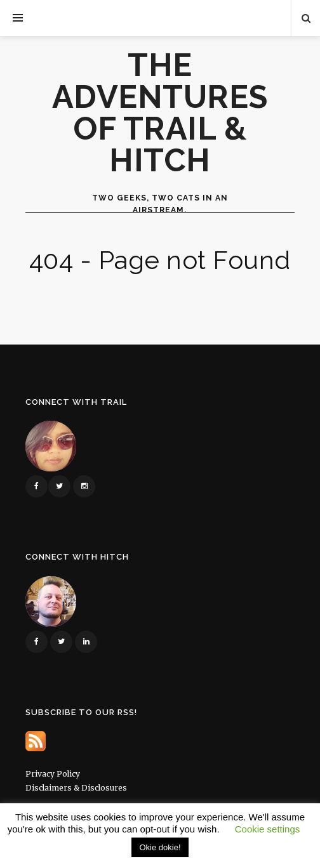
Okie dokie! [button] (160, 847)
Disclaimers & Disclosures (76, 788)
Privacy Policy (53, 774)
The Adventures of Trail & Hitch (160, 113)
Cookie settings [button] (268, 829)
